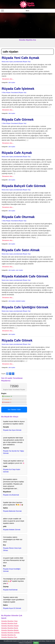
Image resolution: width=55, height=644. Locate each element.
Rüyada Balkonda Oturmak (12, 511)
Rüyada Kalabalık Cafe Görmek (25, 276)
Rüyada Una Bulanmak (11, 495)
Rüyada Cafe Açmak (17, 153)
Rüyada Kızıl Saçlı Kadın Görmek (12, 471)
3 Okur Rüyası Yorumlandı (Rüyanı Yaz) (14, 92)
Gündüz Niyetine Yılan (9, 621)
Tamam (36, 643)
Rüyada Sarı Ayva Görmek (12, 430)
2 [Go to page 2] (10, 374)
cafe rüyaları (12, 82)
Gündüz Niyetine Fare (9, 637)
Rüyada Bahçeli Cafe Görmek (24, 186)
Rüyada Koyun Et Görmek (12, 608)
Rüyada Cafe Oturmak (18, 217)
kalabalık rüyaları (21, 301)
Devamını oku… (8, 79)
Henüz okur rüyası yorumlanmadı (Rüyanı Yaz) (16, 62)
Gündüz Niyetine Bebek (10, 630)
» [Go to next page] (13, 374)
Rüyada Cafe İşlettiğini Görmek (25, 307)
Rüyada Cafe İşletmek (18, 89)
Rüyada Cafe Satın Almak (21, 250)
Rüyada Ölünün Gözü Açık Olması (12, 549)
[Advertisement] (27, 26)
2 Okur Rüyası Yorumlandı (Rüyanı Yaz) (14, 123)
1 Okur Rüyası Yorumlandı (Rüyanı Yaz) (14, 221)
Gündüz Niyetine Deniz (10, 628)
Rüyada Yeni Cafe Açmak (20, 58)
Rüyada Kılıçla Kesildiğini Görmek (12, 570)
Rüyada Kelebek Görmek (12, 530)
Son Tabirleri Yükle (14, 410)
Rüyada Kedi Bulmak (10, 590)
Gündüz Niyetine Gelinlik (10, 633)
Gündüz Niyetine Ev (9, 635)
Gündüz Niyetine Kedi (9, 623)
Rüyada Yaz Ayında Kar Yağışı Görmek (14, 452)
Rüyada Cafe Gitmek (17, 340)
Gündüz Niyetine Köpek (10, 626)
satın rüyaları (19, 270)
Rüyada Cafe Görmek (18, 120)
